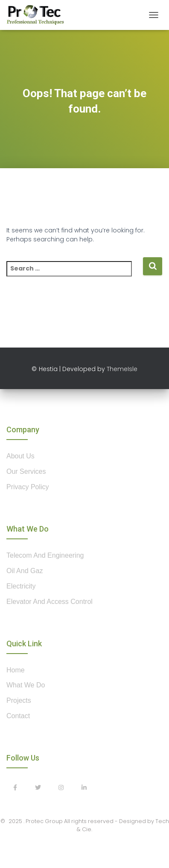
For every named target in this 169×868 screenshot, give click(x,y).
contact (18, 716)
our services (26, 471)
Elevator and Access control (50, 602)
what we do (26, 685)
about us (20, 456)
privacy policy (28, 487)
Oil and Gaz (25, 571)
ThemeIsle (122, 369)
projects (19, 700)
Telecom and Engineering (45, 555)
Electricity (21, 586)
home (16, 670)
